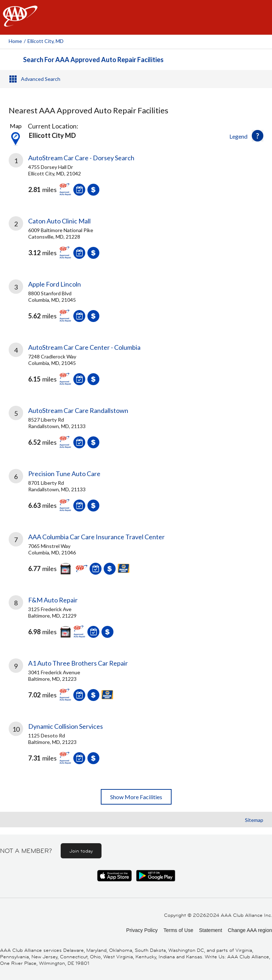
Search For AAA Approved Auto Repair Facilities (93, 60)
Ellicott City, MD (46, 41)
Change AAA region (250, 930)
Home (15, 41)
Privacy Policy (142, 930)
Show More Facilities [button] (136, 797)
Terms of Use (178, 930)
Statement (211, 930)
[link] (136, 180)
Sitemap (254, 820)
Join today (81, 851)
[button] (258, 136)
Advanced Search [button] (41, 79)
